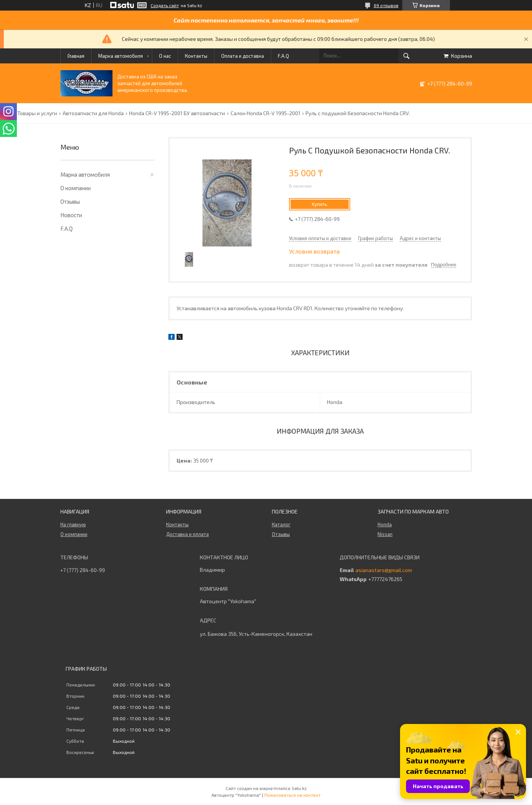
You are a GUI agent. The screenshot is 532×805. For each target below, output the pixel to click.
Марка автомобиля (121, 56)
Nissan (385, 534)
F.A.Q (283, 56)
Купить (319, 204)
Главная (76, 56)
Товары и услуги (37, 113)
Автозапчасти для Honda (93, 113)
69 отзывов (386, 5)
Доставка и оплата (187, 534)
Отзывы (70, 201)
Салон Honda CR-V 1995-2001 (265, 113)
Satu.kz (299, 788)
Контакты (196, 56)
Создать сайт (165, 5)
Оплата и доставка (243, 56)
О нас (165, 56)
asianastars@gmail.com (384, 570)
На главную (73, 524)
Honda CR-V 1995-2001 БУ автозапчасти (177, 113)
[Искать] (406, 56)
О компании (76, 188)
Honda (385, 524)
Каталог (281, 524)
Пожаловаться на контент (292, 795)
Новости (71, 215)
